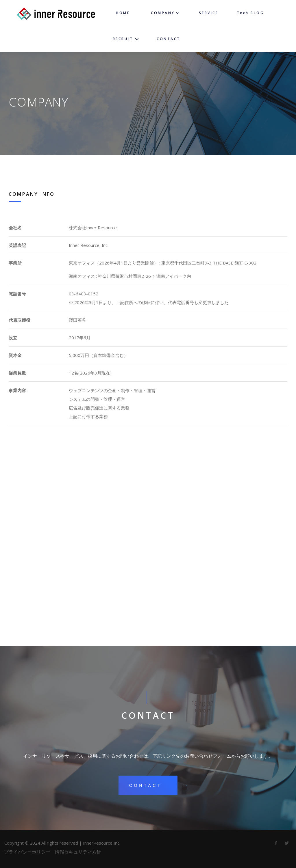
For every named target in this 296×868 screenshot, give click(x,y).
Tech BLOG (250, 13)
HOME (123, 13)
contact (146, 785)
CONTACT (169, 39)
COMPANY (163, 13)
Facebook (276, 845)
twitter (287, 845)
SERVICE (209, 13)
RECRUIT (123, 39)
